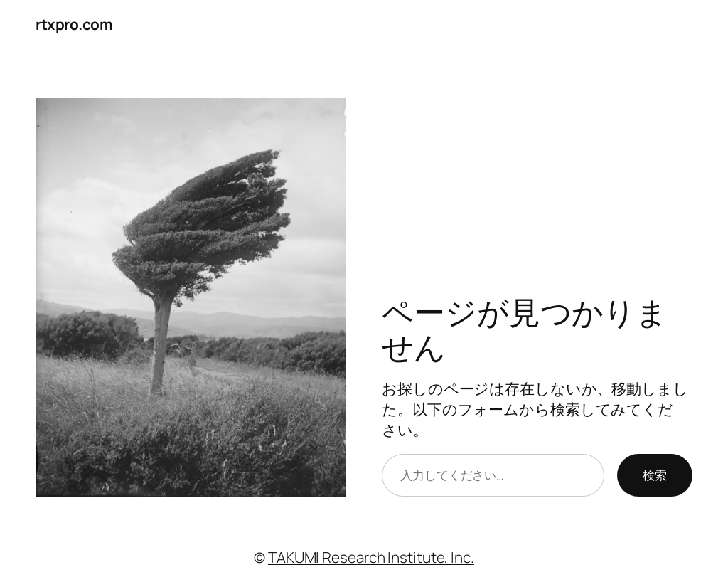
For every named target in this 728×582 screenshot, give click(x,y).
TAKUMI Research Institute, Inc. (371, 557)
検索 (655, 475)
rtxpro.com (74, 24)
